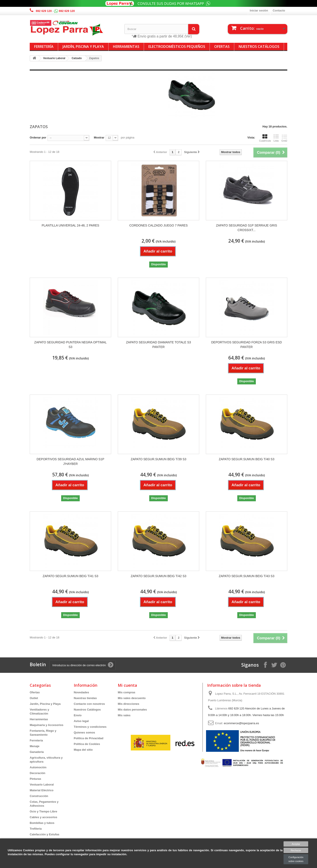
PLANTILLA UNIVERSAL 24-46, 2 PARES (70, 225)
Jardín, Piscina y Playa (83, 47)
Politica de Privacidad (88, 738)
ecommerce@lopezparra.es (241, 723)
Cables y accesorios (43, 817)
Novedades (81, 692)
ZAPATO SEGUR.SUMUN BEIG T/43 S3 (247, 576)
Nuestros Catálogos (259, 47)
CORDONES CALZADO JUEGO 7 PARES (158, 225)
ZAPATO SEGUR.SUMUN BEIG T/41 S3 (71, 576)
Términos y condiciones (90, 727)
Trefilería (36, 829)
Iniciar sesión (259, 10)
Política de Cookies (87, 744)
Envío (78, 715)
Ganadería (37, 752)
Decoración (38, 773)
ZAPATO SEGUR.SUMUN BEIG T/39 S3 (159, 459)
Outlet (34, 698)
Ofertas (222, 47)
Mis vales (124, 715)
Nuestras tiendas (85, 698)
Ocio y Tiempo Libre (43, 811)
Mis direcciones (129, 704)
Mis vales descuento (132, 698)
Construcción (39, 796)
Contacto (279, 10)
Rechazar (296, 850)
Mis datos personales (132, 710)
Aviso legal (81, 721)
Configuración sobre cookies (296, 859)
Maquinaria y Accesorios (47, 725)
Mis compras (126, 692)
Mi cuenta (127, 685)
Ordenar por (38, 137)
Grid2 (284, 138)
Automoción (38, 767)
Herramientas (126, 47)
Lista (276, 138)
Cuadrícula (265, 138)
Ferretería (44, 47)
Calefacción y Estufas (44, 834)
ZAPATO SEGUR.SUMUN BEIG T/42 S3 (159, 576)
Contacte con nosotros (89, 704)
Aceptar (296, 844)
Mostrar (99, 137)
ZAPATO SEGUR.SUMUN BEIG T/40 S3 (247, 459)
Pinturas (35, 779)
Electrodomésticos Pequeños (177, 47)
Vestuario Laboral (42, 785)
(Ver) (188, 36)
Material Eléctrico (42, 790)
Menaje (35, 746)
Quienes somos (84, 732)
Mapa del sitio (83, 750)
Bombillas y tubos (42, 823)
